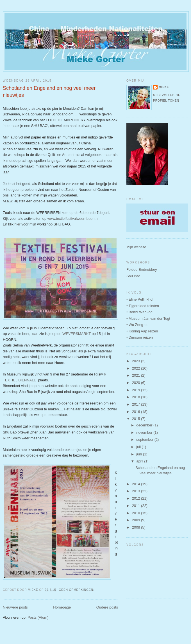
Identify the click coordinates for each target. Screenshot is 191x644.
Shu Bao (133, 276)
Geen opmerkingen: (77, 590)
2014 (137, 484)
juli (139, 447)
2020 (137, 383)
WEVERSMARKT (77, 334)
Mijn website (136, 247)
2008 (137, 527)
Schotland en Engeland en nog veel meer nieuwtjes (49, 92)
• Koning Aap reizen (142, 331)
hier (17, 224)
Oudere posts (107, 607)
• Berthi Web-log (139, 312)
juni (140, 454)
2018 (137, 397)
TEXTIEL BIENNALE (20, 380)
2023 (137, 361)
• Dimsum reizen (140, 337)
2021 (137, 375)
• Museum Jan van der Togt (148, 318)
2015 (137, 419)
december (145, 425)
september (145, 440)
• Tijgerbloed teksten (143, 306)
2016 (137, 412)
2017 (137, 404)
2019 (137, 390)
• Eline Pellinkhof (140, 299)
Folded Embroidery (142, 270)
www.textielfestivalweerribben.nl (73, 219)
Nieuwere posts (15, 607)
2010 (137, 513)
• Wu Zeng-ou (137, 325)
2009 (137, 520)
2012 (137, 498)
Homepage (62, 607)
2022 (137, 368)
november (145, 432)
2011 (137, 506)
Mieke (164, 87)
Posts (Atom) (38, 617)
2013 (137, 491)
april (140, 461)
